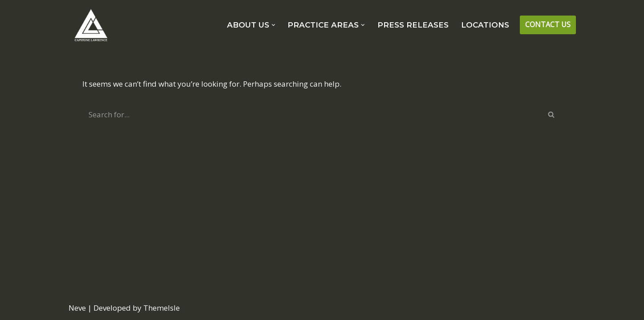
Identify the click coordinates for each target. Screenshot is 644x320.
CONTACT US (548, 24)
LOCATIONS (485, 25)
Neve (77, 308)
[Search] (312, 114)
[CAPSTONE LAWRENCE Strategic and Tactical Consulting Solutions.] (91, 25)
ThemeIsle (162, 308)
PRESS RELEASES (413, 25)
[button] (273, 25)
